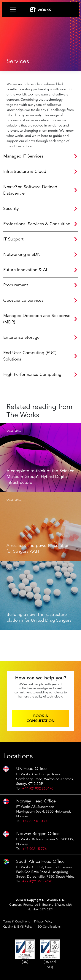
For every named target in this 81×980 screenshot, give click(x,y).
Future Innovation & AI (25, 270)
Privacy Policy (43, 921)
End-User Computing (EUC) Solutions (30, 356)
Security (11, 208)
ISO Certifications (49, 927)
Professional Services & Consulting (37, 224)
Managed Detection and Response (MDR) (37, 319)
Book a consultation (41, 718)
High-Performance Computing (32, 374)
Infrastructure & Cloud (25, 171)
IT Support (13, 239)
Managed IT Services (23, 156)
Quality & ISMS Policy (18, 927)
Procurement (16, 285)
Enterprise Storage (21, 337)
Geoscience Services (23, 300)
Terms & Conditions (17, 921)
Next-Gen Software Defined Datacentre (30, 190)
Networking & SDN (22, 254)
